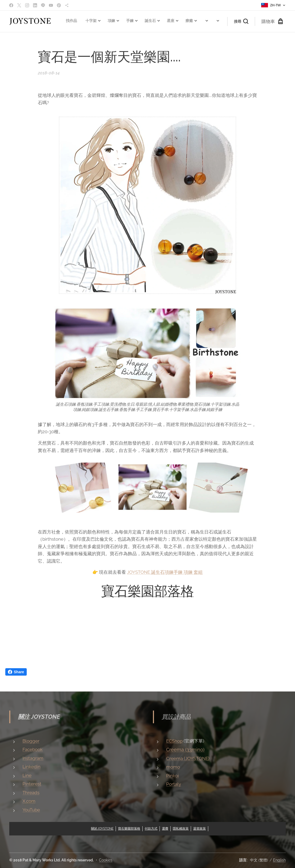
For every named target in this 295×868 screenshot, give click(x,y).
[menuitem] (66, 21)
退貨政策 (199, 829)
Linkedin (31, 767)
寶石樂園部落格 (148, 591)
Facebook (33, 749)
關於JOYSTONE (102, 829)
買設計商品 (176, 717)
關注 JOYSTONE (39, 717)
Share (16, 672)
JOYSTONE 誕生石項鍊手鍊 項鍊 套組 (165, 572)
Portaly (174, 784)
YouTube (31, 810)
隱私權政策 (181, 829)
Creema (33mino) (185, 750)
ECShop (174, 741)
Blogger (31, 741)
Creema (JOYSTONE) (188, 758)
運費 (165, 829)
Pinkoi (173, 776)
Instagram (33, 758)
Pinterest (32, 784)
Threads (31, 792)
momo (173, 767)
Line (27, 775)
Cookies (106, 860)
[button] (241, 21)
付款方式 (151, 829)
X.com (29, 801)
